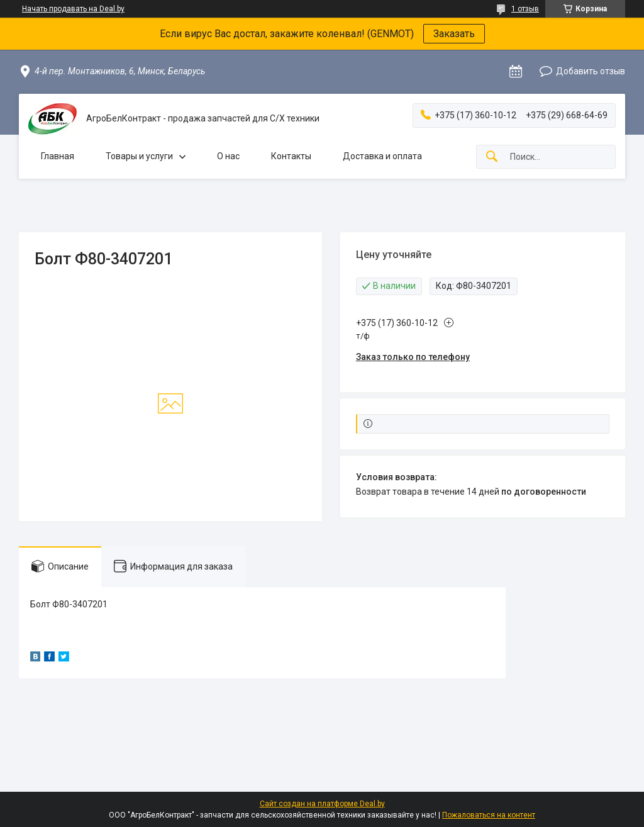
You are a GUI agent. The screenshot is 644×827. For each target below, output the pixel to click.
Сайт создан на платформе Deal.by (322, 804)
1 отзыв (525, 9)
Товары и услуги (139, 156)
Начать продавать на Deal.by (73, 9)
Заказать (454, 34)
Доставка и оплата (382, 156)
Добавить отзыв (591, 71)
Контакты (291, 156)
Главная (58, 156)
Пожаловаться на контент (489, 815)
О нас (228, 156)
